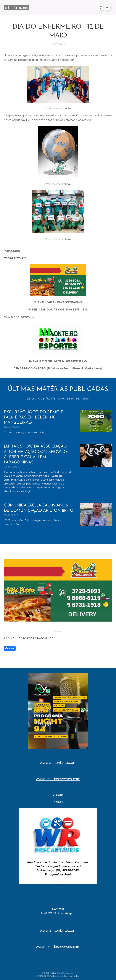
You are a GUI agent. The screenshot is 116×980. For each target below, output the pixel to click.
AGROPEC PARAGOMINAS (36, 638)
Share (10, 648)
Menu (106, 8)
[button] (101, 8)
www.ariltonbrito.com (58, 763)
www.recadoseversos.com (58, 779)
